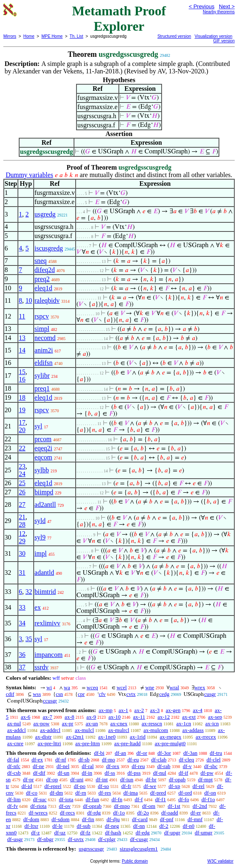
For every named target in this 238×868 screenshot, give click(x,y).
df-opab (177, 779)
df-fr (126, 786)
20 (22, 430)
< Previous (201, 6)
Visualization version (213, 36)
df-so (104, 786)
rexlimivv (47, 623)
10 (29, 300)
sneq (40, 261)
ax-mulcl (84, 730)
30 (22, 553)
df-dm (56, 793)
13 (22, 338)
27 (22, 505)
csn (59, 694)
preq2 (42, 279)
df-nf (61, 760)
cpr (81, 694)
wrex (200, 687)
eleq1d (43, 288)
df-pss (134, 773)
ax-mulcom (156, 730)
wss (37, 694)
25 (22, 483)
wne (150, 687)
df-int (102, 779)
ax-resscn (152, 723)
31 (22, 573)
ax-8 (70, 717)
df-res (105, 793)
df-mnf (195, 819)
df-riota (38, 806)
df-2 (164, 826)
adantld (44, 573)
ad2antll (45, 505)
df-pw (207, 773)
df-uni (77, 779)
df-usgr (15, 839)
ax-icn (212, 723)
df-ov (65, 806)
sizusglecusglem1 (139, 849)
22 (22, 448)
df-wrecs (38, 813)
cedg (164, 694)
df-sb (84, 760)
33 (22, 607)
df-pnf (167, 819)
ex (38, 607)
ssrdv (42, 667)
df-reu (138, 766)
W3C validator (220, 861)
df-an (120, 753)
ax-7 (48, 717)
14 (22, 350)
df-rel (199, 786)
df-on (210, 793)
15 (22, 372)
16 (22, 379)
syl (38, 426)
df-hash (113, 833)
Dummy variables (29, 175)
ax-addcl (16, 730)
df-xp (174, 786)
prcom (43, 439)
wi (49, 687)
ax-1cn (184, 723)
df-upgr (172, 833)
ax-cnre (15, 743)
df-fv (12, 806)
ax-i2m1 (75, 737)
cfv (102, 694)
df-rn (81, 793)
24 (22, 474)
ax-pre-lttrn (87, 743)
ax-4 (198, 710)
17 (22, 422)
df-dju (113, 819)
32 (29, 592)
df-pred (158, 793)
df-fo (184, 799)
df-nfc (14, 766)
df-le (58, 826)
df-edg (142, 833)
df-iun (127, 779)
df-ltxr (31, 826)
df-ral (88, 766)
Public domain (135, 861)
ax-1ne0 (107, 737)
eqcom (43, 457)
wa (67, 687)
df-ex (37, 760)
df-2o (143, 813)
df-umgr (204, 833)
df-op (52, 779)
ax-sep (215, 717)
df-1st (174, 806)
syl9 (40, 537)
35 (29, 639)
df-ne (38, 766)
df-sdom (60, 819)
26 (22, 492)
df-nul (159, 773)
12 (22, 534)
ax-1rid (138, 737)
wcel (122, 687)
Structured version (174, 36)
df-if (183, 773)
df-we (150, 786)
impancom (49, 655)
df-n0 (189, 826)
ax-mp (106, 710)
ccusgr (50, 701)
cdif (10, 694)
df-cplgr (107, 839)
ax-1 (124, 710)
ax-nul (14, 723)
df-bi (99, 753)
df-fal (13, 760)
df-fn (117, 799)
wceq (92, 687)
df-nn (139, 826)
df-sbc (211, 766)
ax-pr (67, 723)
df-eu (133, 760)
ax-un (92, 723)
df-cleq (187, 760)
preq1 (42, 388)
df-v (187, 766)
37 (22, 667)
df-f (139, 799)
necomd (45, 338)
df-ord (185, 793)
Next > (227, 6)
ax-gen (173, 710)
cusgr (210, 694)
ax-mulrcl (119, 730)
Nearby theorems (219, 12)
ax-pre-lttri (49, 743)
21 (22, 517)
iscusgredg (49, 248)
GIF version (224, 41)
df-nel (63, 766)
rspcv (42, 316)
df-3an (190, 753)
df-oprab (92, 806)
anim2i (44, 350)
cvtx (131, 694)
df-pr (28, 779)
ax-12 (164, 717)
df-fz (85, 833)
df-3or (164, 753)
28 (22, 524)
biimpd (44, 492)
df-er (195, 813)
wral (174, 687)
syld (40, 521)
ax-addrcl (50, 730)
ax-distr (44, 737)
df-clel (213, 760)
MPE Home (52, 36)
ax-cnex (119, 723)
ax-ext (189, 717)
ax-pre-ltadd (128, 743)
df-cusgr (139, 839)
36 (22, 655)
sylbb (42, 470)
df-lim (14, 799)
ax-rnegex (171, 737)
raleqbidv (47, 300)
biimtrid (45, 592)
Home (29, 36)
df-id (27, 786)
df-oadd (169, 813)
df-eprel (53, 786)
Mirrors (10, 36)
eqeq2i (43, 448)
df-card (140, 819)
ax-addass (193, 730)
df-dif (39, 773)
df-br (151, 779)
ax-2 (139, 710)
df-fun (92, 799)
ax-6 (26, 717)
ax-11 (139, 717)
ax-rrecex (206, 737)
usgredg (45, 214)
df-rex (113, 766)
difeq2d (45, 270)
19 (22, 410)
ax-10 (115, 717)
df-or (142, 753)
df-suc (40, 799)
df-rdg (94, 813)
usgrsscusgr (91, 849)
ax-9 (91, 717)
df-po (80, 786)
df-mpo (122, 806)
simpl (42, 329)
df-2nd (200, 806)
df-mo (108, 760)
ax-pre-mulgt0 (170, 743)
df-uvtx (76, 839)
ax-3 (155, 710)
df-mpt (205, 779)
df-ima (131, 793)
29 (22, 541)
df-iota (66, 799)
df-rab (164, 766)
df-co (32, 793)
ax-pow (41, 723)
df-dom (31, 819)
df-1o (119, 813)
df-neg (112, 826)
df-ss (110, 773)
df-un (64, 773)
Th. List (77, 36)
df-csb (14, 773)
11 (22, 316)
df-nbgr (45, 839)
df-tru (216, 753)
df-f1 (160, 799)
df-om (149, 806)
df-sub (84, 826)
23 (22, 466)
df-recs (67, 813)
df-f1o (208, 799)
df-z (36, 833)
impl (40, 553)
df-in (87, 773)
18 (22, 398)
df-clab (159, 760)
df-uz (60, 833)
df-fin (88, 819)
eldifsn (44, 363)
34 (22, 623)
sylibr (42, 376)
